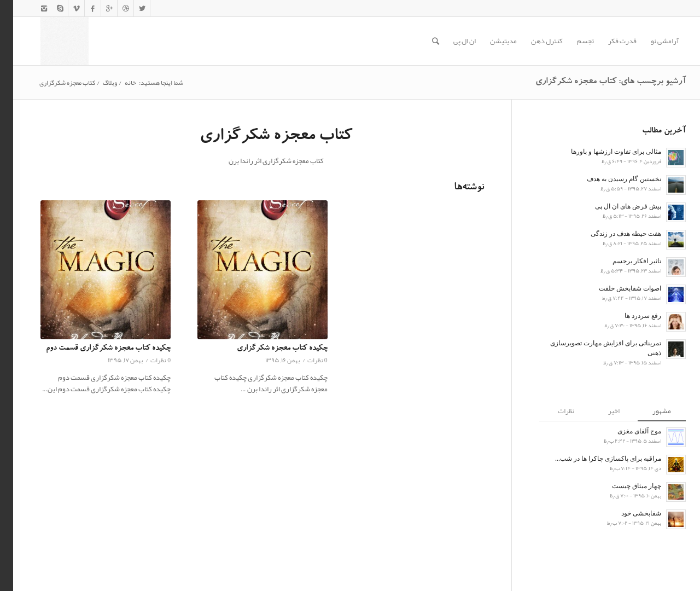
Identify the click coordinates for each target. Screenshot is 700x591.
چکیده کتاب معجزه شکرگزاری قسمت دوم (95, 349)
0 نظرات (147, 360)
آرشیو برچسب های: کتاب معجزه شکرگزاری (597, 82)
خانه (117, 83)
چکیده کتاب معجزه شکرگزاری (269, 349)
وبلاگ (97, 83)
